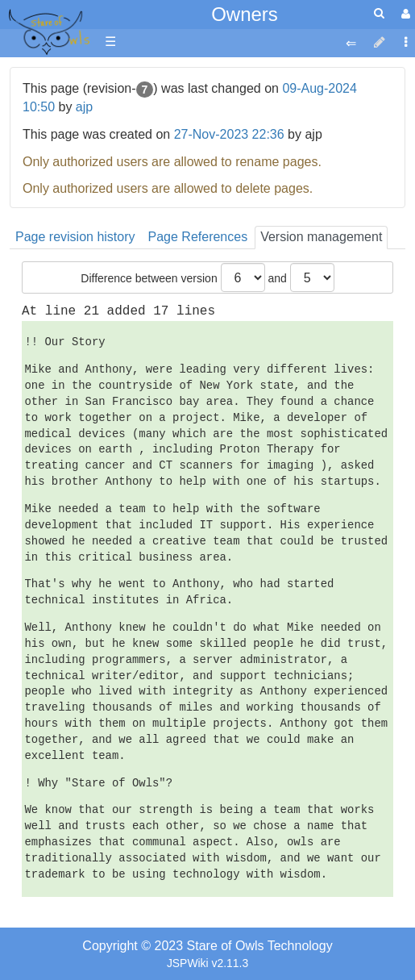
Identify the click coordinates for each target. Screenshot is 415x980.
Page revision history (75, 237)
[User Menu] (404, 14)
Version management (321, 237)
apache (48, 33)
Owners (245, 14)
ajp (84, 107)
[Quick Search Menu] (379, 13)
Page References (198, 237)
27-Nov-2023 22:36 (229, 134)
